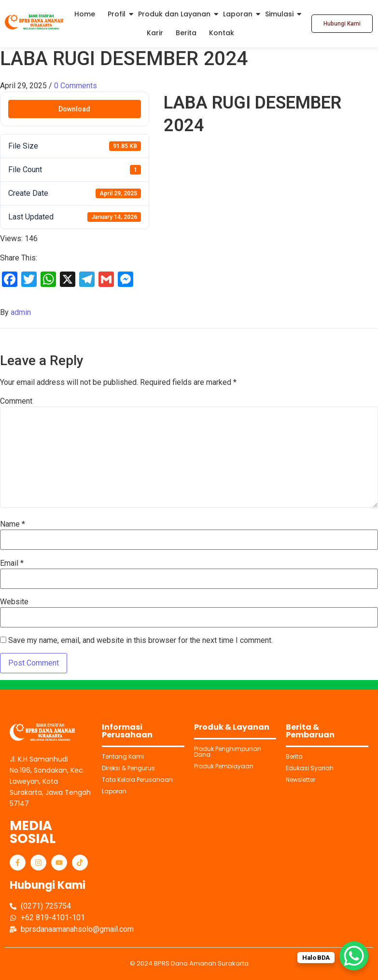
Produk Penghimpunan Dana (228, 752)
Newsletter (301, 780)
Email (12, 563)
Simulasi (279, 14)
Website (14, 602)
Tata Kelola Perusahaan (137, 780)
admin (21, 312)
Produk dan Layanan (174, 14)
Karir (155, 33)
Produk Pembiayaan (224, 766)
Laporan (238, 14)
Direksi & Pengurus (128, 768)
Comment (16, 401)
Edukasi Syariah (310, 768)
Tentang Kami (123, 756)
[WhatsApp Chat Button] (354, 956)
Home (85, 14)
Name (13, 524)
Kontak (222, 33)
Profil (117, 14)
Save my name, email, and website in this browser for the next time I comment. (140, 640)
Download (74, 109)
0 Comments (76, 86)
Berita (186, 33)
